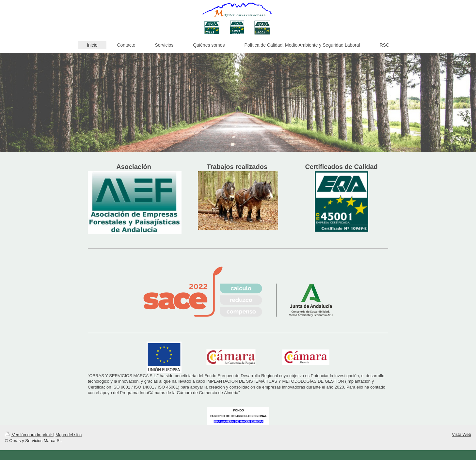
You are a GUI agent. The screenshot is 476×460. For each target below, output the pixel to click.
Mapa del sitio (69, 435)
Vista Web (461, 434)
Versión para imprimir (29, 435)
